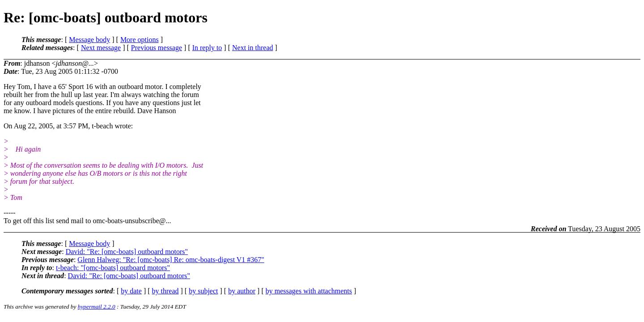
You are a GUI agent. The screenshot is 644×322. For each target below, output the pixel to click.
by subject (203, 291)
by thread (165, 291)
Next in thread (253, 48)
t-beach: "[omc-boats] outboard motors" (113, 268)
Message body (89, 40)
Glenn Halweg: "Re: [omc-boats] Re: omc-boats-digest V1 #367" (171, 260)
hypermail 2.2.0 (97, 307)
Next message (101, 48)
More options (140, 40)
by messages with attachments (309, 291)
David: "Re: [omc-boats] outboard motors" (127, 252)
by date (131, 291)
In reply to (207, 48)
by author (242, 291)
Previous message (157, 48)
